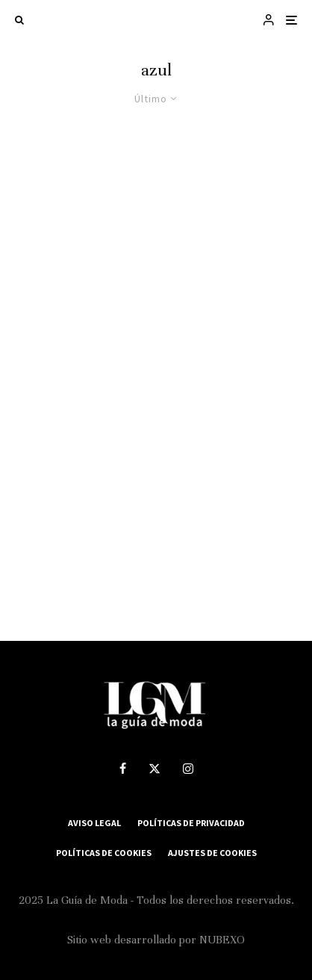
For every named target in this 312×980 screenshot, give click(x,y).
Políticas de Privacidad (191, 823)
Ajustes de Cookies (212, 853)
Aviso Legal (94, 823)
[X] (155, 769)
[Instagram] (188, 769)
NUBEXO (222, 940)
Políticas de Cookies (104, 853)
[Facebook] (123, 769)
